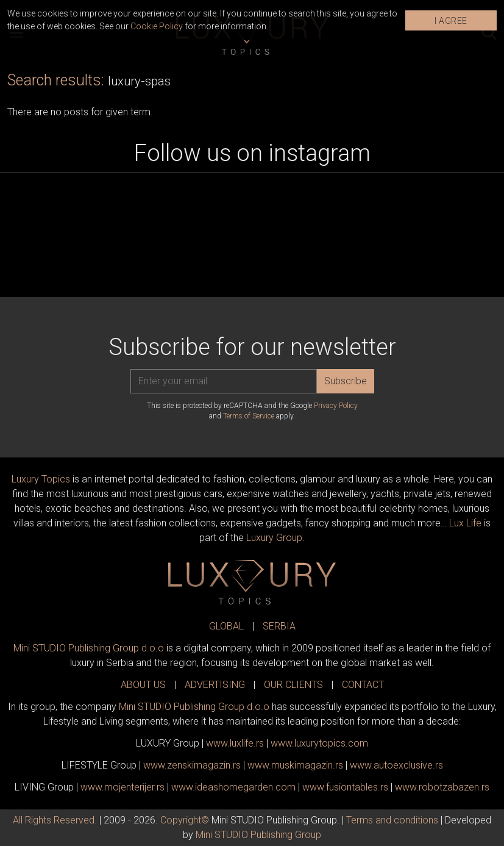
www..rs (235, 743)
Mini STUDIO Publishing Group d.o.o (89, 648)
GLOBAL (226, 626)
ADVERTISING (215, 685)
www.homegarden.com (233, 787)
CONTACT (363, 685)
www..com (319, 743)
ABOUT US (143, 685)
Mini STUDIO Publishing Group (258, 835)
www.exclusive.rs (396, 765)
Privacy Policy (336, 406)
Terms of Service (249, 416)
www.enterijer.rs (122, 787)
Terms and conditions (392, 820)
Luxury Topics (41, 479)
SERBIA (279, 626)
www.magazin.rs (192, 765)
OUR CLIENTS (293, 685)
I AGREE (451, 21)
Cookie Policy (157, 26)
